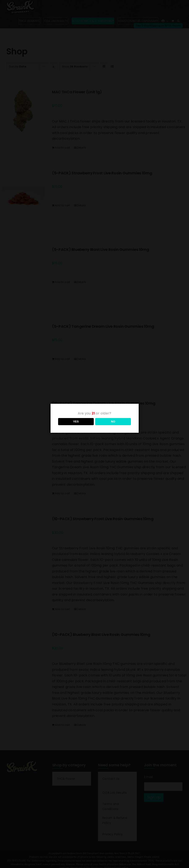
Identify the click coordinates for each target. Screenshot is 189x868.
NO (113, 422)
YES (76, 422)
